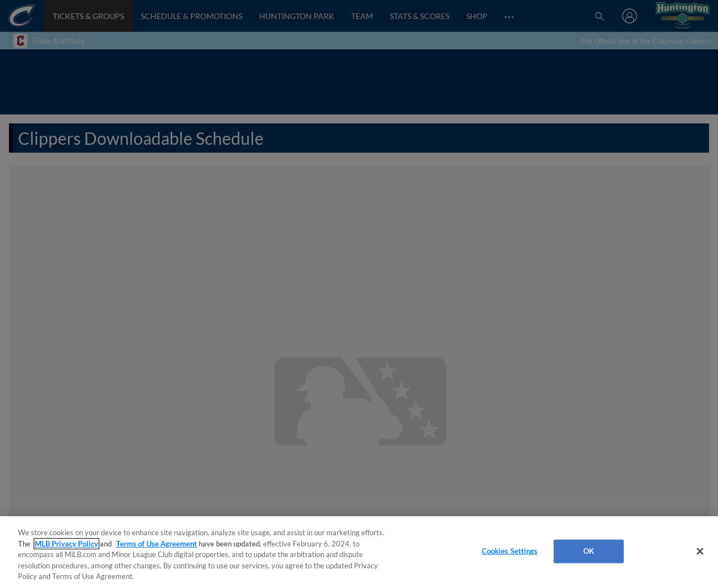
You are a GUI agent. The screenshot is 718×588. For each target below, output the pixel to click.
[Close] (700, 552)
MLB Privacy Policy (66, 544)
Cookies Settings (510, 551)
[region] (359, 552)
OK (589, 551)
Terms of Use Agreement (157, 544)
